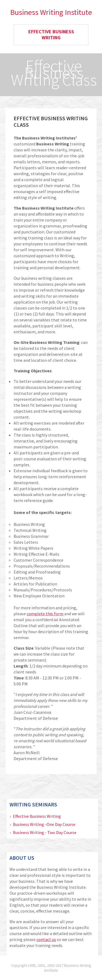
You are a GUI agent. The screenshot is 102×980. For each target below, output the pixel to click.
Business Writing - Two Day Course (45, 832)
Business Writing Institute (51, 12)
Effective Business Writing (37, 816)
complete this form (45, 614)
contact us (46, 939)
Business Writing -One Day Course (44, 824)
